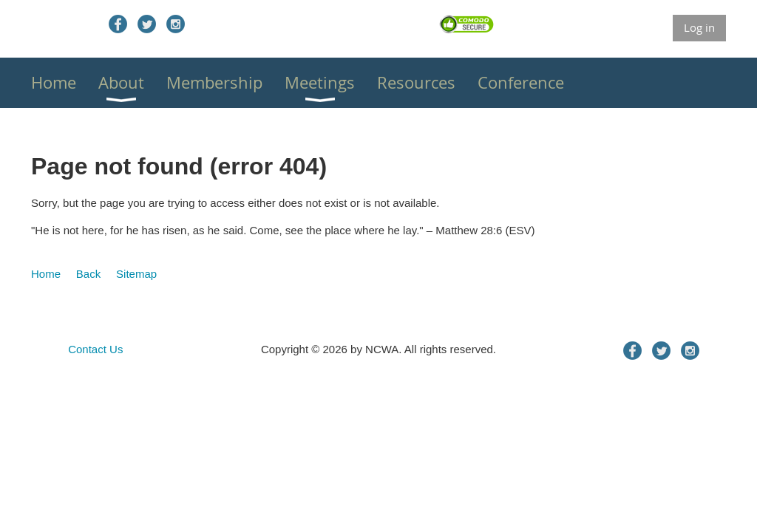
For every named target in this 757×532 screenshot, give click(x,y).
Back (88, 274)
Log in (699, 27)
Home (46, 274)
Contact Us (95, 349)
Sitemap (136, 274)
